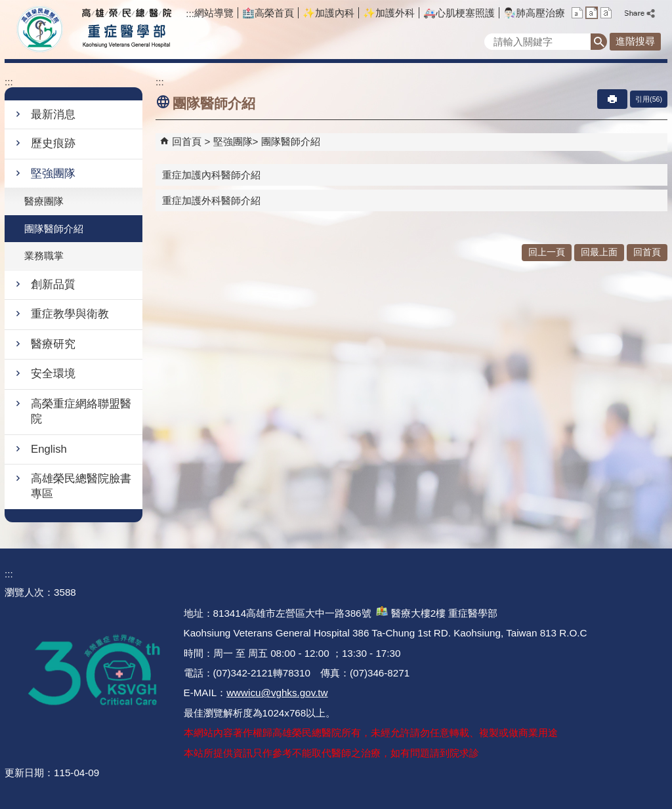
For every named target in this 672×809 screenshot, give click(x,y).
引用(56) (649, 99)
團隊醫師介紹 (54, 229)
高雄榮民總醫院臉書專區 (81, 486)
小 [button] (577, 13)
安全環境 (53, 374)
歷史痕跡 (53, 143)
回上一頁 (547, 252)
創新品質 (53, 284)
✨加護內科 (328, 13)
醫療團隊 (44, 201)
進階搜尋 (635, 41)
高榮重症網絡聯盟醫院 (81, 411)
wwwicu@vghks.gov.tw (277, 693)
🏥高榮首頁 (268, 13)
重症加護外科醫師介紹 (211, 200)
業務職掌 (44, 256)
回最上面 (599, 252)
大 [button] (606, 13)
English (49, 449)
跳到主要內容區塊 (7, 7)
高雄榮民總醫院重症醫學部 (125, 30)
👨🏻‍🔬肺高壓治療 (534, 13)
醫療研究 (53, 344)
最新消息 (53, 114)
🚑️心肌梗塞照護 (459, 13)
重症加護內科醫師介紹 (211, 175)
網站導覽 (214, 13)
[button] (599, 42)
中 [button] (592, 13)
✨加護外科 (389, 13)
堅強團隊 (53, 174)
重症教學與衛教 (70, 314)
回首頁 (187, 141)
